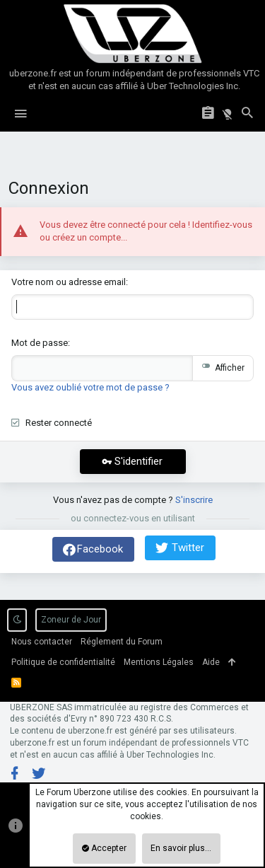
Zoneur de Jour (71, 620)
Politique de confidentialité (63, 662)
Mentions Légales (159, 662)
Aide (211, 662)
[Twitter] (39, 774)
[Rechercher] (247, 114)
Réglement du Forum (122, 642)
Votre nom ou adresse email (69, 282)
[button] (20, 114)
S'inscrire (194, 500)
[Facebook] (15, 774)
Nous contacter (42, 642)
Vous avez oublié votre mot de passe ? (90, 387)
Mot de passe (40, 343)
